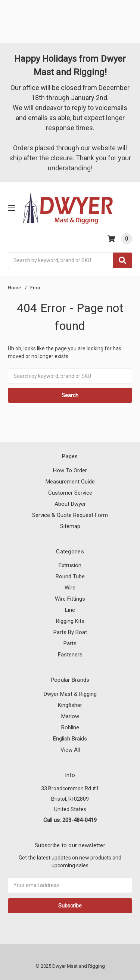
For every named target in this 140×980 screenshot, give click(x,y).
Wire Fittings (70, 599)
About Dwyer (70, 504)
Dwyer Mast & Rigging (70, 694)
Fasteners (70, 655)
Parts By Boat (70, 632)
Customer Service (70, 493)
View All (70, 750)
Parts (70, 643)
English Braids (70, 739)
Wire (70, 588)
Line (70, 610)
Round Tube (70, 576)
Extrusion (70, 565)
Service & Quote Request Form (70, 515)
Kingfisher (70, 705)
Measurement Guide (70, 482)
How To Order (70, 470)
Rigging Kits (70, 621)
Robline (70, 727)
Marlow (70, 716)
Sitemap (70, 526)
